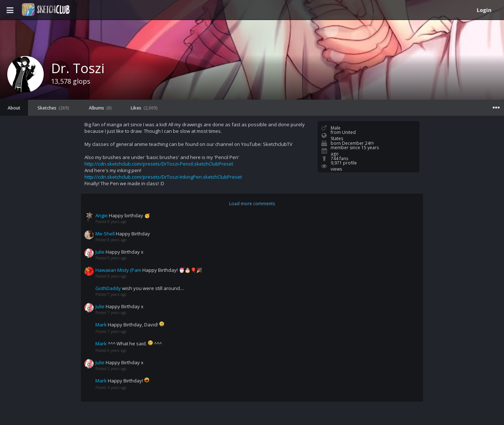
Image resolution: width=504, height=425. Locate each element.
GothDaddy (108, 288)
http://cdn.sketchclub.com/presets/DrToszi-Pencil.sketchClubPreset (159, 164)
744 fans (339, 158)
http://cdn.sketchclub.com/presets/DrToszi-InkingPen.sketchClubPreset (163, 177)
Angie (102, 215)
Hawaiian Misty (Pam (118, 270)
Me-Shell (105, 234)
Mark (101, 325)
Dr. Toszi (78, 68)
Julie (100, 252)
